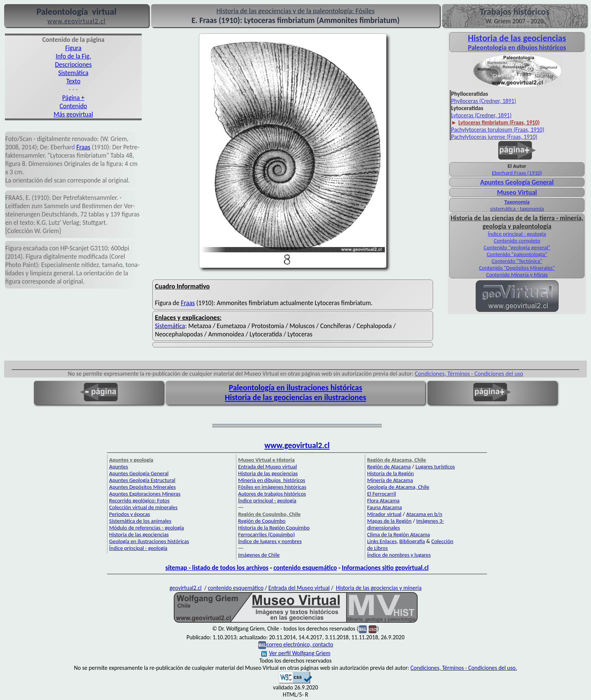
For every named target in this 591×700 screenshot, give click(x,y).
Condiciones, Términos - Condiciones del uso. (464, 668)
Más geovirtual (73, 114)
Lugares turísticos (435, 467)
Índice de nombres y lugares (399, 555)
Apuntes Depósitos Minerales (143, 487)
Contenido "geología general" (517, 247)
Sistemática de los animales (140, 521)
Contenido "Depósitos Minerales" (517, 268)
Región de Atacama (389, 467)
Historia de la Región (390, 473)
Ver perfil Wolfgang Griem (296, 653)
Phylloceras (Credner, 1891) (484, 101)
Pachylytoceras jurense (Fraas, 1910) (494, 137)
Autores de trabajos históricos (272, 494)
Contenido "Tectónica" (517, 261)
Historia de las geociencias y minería (379, 588)
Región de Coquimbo (262, 521)
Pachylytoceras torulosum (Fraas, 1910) (498, 130)
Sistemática (73, 73)
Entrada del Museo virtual (268, 467)
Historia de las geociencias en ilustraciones (296, 398)
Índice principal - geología (517, 234)
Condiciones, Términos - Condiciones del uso (469, 374)
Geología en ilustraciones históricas (149, 541)
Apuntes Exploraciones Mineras (145, 494)
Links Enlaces (382, 541)
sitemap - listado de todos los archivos (217, 568)
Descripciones (73, 64)
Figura (73, 48)
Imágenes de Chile (259, 555)
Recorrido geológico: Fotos (139, 500)
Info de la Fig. (73, 56)
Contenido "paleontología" (517, 254)
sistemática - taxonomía (517, 209)
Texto (73, 81)
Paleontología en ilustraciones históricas (295, 388)
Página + (73, 98)
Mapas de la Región (389, 521)
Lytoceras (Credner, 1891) (481, 115)
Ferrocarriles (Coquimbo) (266, 534)
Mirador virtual (384, 514)
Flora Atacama (383, 500)
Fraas (83, 147)
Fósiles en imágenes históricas (272, 487)
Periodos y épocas (130, 514)
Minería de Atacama (390, 480)
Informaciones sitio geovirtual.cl (385, 568)
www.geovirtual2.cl (297, 445)
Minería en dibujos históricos (272, 480)
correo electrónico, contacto (300, 644)
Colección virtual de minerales (143, 507)
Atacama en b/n (424, 514)
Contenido (73, 106)
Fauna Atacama (384, 507)
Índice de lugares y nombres (270, 541)
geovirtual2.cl (186, 588)
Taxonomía (517, 202)
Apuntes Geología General (517, 182)
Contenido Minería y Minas (517, 275)
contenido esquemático (305, 568)
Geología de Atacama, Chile (398, 487)
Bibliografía (412, 541)
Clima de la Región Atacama (399, 534)
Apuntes (119, 467)
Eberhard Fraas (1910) (517, 173)
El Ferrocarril (382, 494)
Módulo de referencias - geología (147, 528)
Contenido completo (517, 241)
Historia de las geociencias (139, 534)
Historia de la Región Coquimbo (274, 528)
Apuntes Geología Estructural (142, 480)
